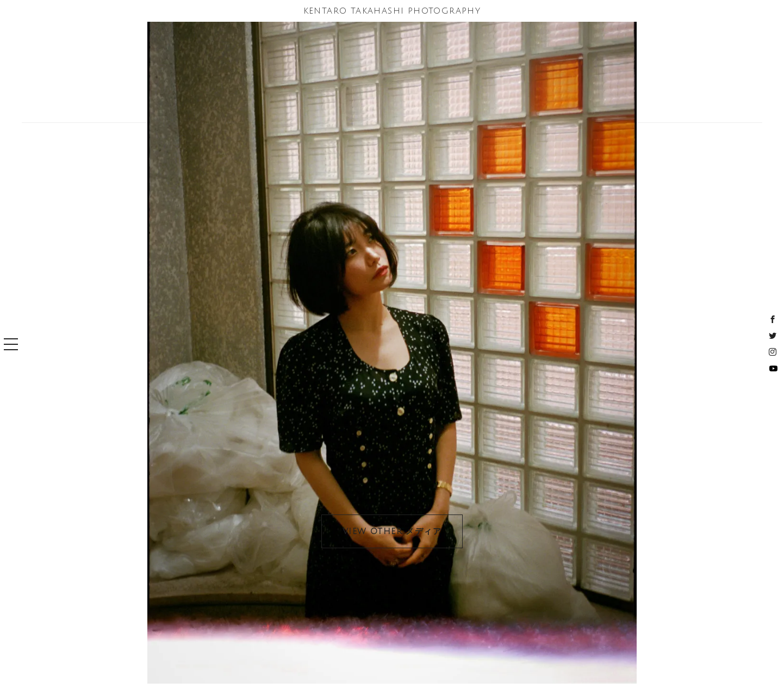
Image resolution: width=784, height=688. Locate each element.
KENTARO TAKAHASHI (392, 11)
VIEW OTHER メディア (392, 531)
